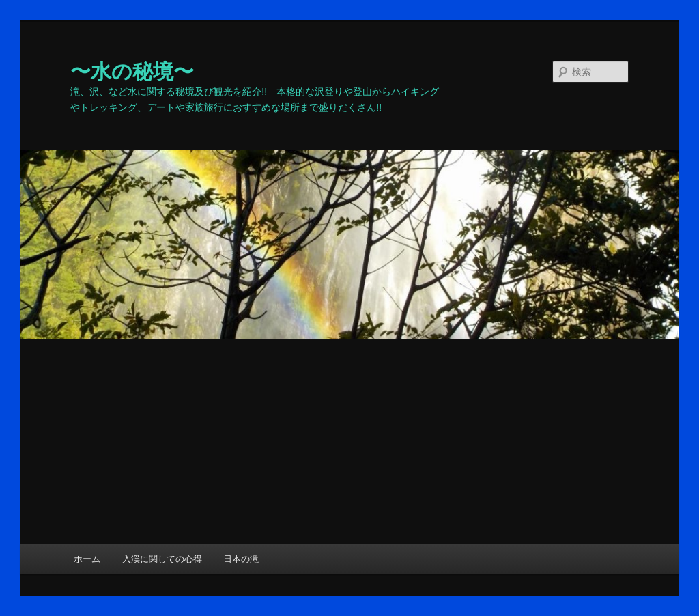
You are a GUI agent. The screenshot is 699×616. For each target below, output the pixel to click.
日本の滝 (241, 559)
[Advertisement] (349, 442)
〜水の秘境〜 (132, 71)
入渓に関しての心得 (162, 559)
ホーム (87, 559)
